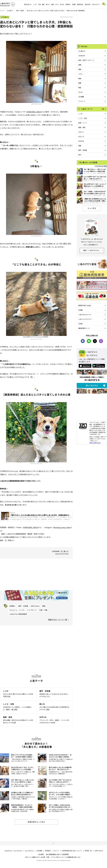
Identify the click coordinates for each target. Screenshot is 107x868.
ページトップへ (53, 843)
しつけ (35, 4)
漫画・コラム (55, 4)
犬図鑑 (74, 4)
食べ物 (62, 4)
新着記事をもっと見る (36, 822)
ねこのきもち (29, 851)
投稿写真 (68, 4)
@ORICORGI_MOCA (36, 104)
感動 (80, 146)
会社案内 (41, 854)
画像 (80, 83)
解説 (44, 606)
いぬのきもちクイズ (85, 315)
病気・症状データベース (86, 60)
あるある (81, 141)
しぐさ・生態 (83, 118)
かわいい (81, 132)
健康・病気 (82, 127)
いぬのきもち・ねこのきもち (13, 851)
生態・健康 (41, 4)
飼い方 (48, 4)
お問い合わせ (99, 851)
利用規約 (48, 851)
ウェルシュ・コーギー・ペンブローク (23, 610)
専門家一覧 (88, 851)
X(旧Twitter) (35, 606)
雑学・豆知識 (20, 11)
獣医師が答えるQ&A (85, 305)
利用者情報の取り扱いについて (72, 851)
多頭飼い (12, 606)
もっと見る (92, 208)
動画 (80, 78)
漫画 (80, 69)
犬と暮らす (10, 11)
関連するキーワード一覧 (58, 620)
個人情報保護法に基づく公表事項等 (57, 854)
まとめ (80, 92)
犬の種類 (81, 97)
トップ (2, 11)
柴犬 (80, 155)
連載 (80, 65)
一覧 (103, 109)
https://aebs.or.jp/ (95, 443)
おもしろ (81, 136)
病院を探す (88, 4)
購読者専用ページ (84, 328)
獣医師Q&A (80, 4)
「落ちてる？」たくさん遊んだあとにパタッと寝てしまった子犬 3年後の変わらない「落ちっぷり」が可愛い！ (40, 515)
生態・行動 (43, 610)
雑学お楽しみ (28, 4)
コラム (80, 74)
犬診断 (80, 324)
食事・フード (83, 123)
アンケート (82, 101)
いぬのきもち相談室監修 (18, 614)
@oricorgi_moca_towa (36, 339)
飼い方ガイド (96, 4)
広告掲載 (39, 851)
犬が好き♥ (82, 56)
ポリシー (56, 851)
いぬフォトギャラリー (85, 319)
